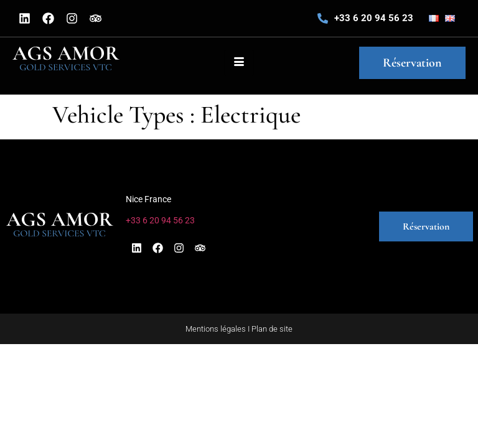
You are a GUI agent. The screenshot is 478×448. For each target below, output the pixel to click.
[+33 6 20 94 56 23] (323, 18)
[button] (306, 226)
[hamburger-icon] (239, 63)
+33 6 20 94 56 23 (374, 18)
